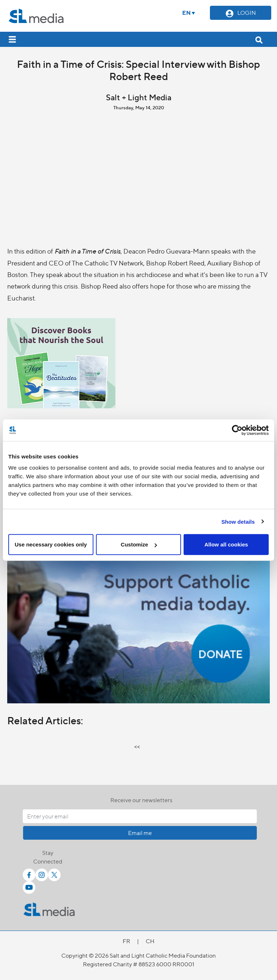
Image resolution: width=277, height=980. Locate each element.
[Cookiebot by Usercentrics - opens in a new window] (237, 430)
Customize (139, 544)
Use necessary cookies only (51, 544)
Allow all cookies (226, 544)
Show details (238, 521)
